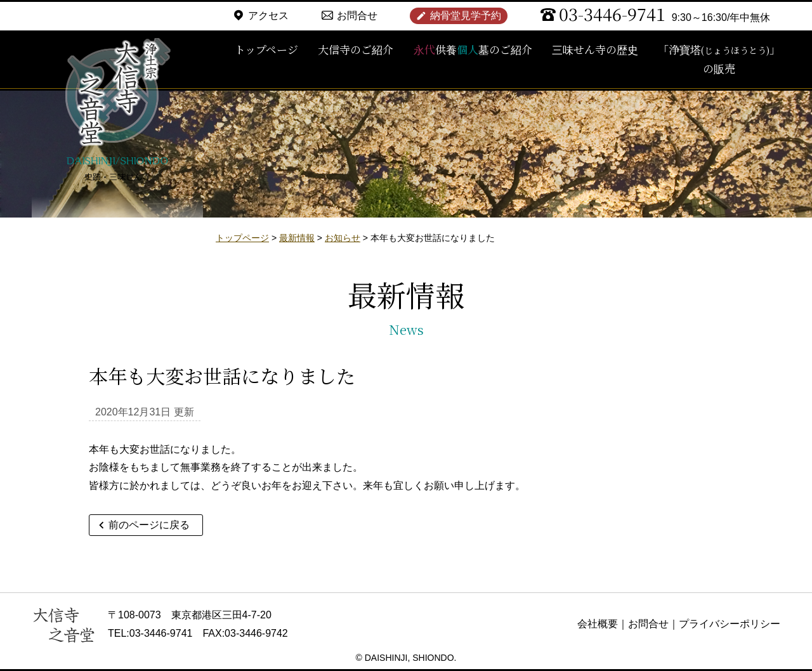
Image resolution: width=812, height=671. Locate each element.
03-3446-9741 (612, 14)
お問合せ (357, 16)
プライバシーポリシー (730, 624)
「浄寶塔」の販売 (719, 59)
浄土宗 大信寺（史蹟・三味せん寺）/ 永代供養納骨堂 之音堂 (117, 111)
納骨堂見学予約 (466, 16)
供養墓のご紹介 (473, 49)
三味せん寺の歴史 (595, 49)
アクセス (268, 16)
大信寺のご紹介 (356, 49)
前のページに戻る (149, 525)
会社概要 (598, 624)
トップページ (266, 49)
